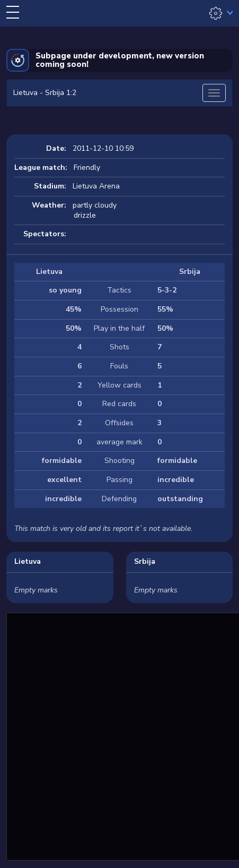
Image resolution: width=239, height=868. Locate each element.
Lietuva (28, 561)
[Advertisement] (119, 735)
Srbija (145, 561)
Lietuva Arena (96, 186)
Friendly (87, 167)
